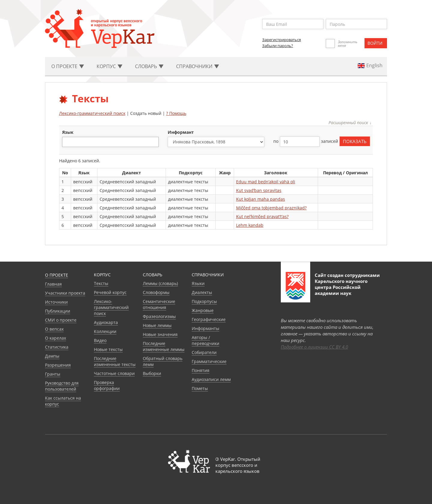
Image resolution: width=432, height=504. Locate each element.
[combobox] (110, 142)
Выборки (152, 373)
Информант (181, 132)
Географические (209, 319)
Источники (56, 302)
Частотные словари (114, 373)
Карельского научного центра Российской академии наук (341, 287)
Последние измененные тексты (115, 361)
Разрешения (58, 365)
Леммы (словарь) (160, 283)
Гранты (53, 374)
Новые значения (160, 334)
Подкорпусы (204, 301)
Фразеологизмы (159, 316)
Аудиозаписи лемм (211, 379)
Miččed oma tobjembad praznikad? (271, 208)
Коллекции (105, 331)
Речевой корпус (110, 292)
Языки (198, 283)
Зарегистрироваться (282, 40)
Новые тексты (108, 349)
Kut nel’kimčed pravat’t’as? (262, 216)
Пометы (200, 388)
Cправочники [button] (198, 66)
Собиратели (204, 352)
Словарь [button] (149, 66)
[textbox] (67, 142)
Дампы (52, 356)
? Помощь (176, 113)
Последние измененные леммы (164, 346)
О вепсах (54, 329)
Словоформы (156, 292)
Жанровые (203, 310)
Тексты (101, 283)
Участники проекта (65, 293)
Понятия (201, 370)
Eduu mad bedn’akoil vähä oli (266, 182)
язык (68, 132)
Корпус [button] (109, 66)
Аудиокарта (106, 322)
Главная (53, 284)
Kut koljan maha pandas (261, 199)
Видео (100, 340)
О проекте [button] (68, 66)
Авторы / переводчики (205, 340)
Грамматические (209, 361)
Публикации (58, 311)
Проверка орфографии (107, 385)
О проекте (57, 275)
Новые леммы (157, 325)
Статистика (57, 347)
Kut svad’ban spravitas (259, 190)
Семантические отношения (159, 304)
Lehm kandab (250, 225)
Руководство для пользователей (62, 386)
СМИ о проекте (61, 320)
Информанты (205, 328)
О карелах (55, 338)
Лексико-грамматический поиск (92, 113)
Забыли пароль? (278, 46)
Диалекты (202, 292)
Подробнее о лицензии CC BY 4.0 (314, 347)
